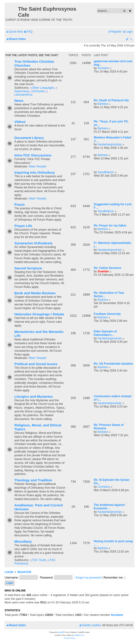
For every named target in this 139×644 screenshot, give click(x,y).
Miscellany (23, 541)
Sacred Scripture (28, 268)
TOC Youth (38, 560)
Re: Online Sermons (107, 268)
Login (9, 572)
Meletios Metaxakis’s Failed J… (112, 139)
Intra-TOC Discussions (33, 155)
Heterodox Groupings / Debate (39, 314)
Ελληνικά (37, 91)
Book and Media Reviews (35, 293)
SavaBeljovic (106, 172)
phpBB (61, 632)
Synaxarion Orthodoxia (33, 243)
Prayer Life (23, 226)
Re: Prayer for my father (110, 226)
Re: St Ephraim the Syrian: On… (112, 482)
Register (24, 572)
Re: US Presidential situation (113, 364)
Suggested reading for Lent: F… (113, 206)
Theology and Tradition (33, 480)
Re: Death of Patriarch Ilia (111, 100)
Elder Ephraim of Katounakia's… (105, 333)
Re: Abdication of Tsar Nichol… (109, 295)
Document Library (29, 138)
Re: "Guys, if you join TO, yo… (111, 123)
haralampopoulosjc (110, 144)
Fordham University (107, 314)
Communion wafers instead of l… (113, 398)
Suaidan (103, 271)
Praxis (20, 204)
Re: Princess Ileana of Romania (109, 427)
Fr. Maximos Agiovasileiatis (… (112, 245)
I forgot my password (88, 578)
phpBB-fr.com (79, 635)
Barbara (103, 104)
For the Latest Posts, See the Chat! (32, 55)
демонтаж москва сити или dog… (113, 63)
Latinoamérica (31, 93)
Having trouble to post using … (113, 543)
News (19, 101)
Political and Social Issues (36, 364)
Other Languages (42, 88)
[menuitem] (28, 32)
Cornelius (104, 487)
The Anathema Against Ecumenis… (109, 507)
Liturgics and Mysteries (34, 396)
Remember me (114, 578)
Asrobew (103, 68)
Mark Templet (38, 166)
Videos (20, 122)
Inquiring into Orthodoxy (35, 172)
